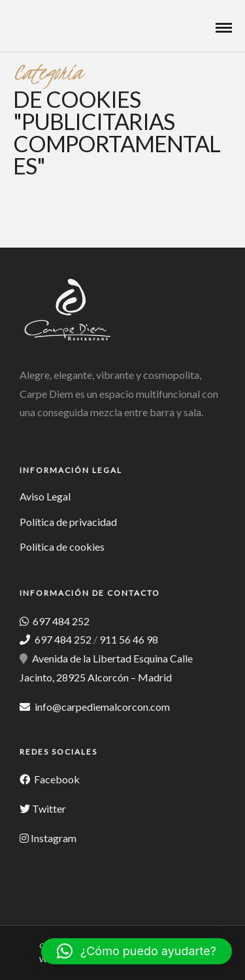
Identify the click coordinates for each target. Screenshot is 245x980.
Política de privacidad (68, 522)
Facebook (56, 779)
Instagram (54, 838)
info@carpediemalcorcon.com (102, 707)
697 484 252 (60, 621)
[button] (137, 951)
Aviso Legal (45, 496)
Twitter (49, 808)
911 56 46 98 (129, 639)
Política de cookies (62, 547)
